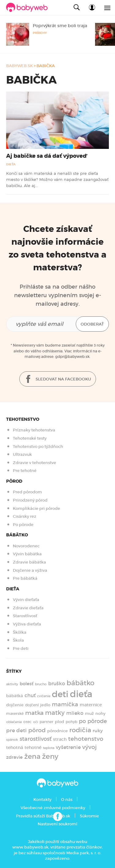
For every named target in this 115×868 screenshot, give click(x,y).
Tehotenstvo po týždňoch (38, 447)
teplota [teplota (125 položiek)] (49, 748)
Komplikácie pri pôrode (36, 508)
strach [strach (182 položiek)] (60, 739)
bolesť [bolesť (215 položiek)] (27, 684)
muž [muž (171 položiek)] (89, 713)
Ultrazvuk (22, 454)
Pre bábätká (25, 578)
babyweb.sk (19, 66)
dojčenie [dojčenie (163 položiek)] (15, 705)
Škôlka (20, 632)
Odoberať (92, 324)
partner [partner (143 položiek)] (46, 722)
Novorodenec (26, 546)
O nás (67, 800)
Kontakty (42, 800)
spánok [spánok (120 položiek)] (12, 740)
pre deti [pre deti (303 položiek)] (16, 730)
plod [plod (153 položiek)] (59, 722)
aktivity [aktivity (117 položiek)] (12, 684)
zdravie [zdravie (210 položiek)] (14, 757)
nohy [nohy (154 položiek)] (100, 713)
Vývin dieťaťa (26, 600)
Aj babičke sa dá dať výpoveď (47, 156)
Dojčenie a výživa (30, 570)
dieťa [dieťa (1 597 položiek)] (81, 694)
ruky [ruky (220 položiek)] (98, 731)
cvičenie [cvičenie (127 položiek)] (44, 696)
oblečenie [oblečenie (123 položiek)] (14, 722)
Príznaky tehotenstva (34, 430)
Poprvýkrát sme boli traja (60, 26)
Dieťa (11, 164)
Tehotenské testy (30, 438)
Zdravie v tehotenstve (34, 463)
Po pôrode (23, 525)
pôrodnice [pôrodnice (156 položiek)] (57, 731)
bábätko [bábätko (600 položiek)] (80, 683)
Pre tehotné (25, 471)
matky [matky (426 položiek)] (55, 713)
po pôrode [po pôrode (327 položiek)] (93, 721)
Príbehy (40, 33)
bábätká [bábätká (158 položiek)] (15, 696)
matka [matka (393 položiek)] (34, 713)
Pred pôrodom (27, 492)
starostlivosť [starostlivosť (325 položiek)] (36, 739)
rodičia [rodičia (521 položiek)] (80, 730)
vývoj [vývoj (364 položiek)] (89, 747)
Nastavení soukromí (57, 824)
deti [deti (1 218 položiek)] (60, 694)
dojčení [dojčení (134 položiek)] (32, 705)
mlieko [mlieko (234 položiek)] (75, 713)
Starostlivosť (25, 616)
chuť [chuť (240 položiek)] (30, 695)
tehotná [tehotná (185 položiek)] (15, 747)
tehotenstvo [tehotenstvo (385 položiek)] (86, 739)
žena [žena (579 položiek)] (32, 756)
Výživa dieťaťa (27, 624)
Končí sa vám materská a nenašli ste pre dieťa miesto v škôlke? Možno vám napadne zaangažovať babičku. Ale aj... (57, 180)
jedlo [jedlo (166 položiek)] (45, 705)
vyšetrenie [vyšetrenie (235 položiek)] (68, 747)
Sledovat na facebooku (58, 380)
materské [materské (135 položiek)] (15, 714)
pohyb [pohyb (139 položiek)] (71, 722)
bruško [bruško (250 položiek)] (57, 683)
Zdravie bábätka (29, 562)
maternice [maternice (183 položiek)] (91, 705)
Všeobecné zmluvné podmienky (53, 808)
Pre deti (21, 648)
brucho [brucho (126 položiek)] (41, 684)
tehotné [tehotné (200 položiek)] (33, 747)
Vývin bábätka (27, 554)
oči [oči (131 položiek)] (36, 722)
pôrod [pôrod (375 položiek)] (37, 730)
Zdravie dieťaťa (28, 608)
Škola (18, 640)
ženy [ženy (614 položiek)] (50, 756)
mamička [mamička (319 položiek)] (65, 704)
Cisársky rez (25, 516)
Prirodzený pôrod (30, 500)
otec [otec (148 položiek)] (27, 722)
